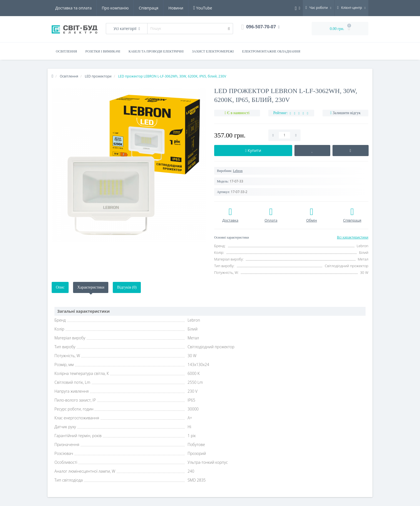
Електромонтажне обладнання (271, 51)
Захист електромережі (213, 51)
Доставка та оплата (73, 8)
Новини (176, 8)
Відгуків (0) (127, 287)
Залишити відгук (347, 113)
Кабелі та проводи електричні (156, 51)
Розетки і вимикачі (103, 51)
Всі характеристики (353, 237)
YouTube (203, 8)
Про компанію (115, 8)
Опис (60, 287)
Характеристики (91, 287)
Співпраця (148, 8)
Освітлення (66, 51)
